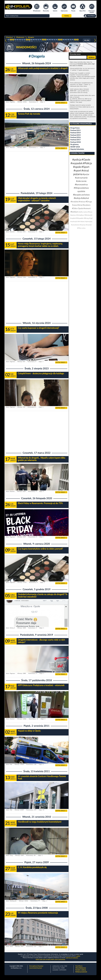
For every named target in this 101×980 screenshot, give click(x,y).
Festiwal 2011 (76, 130)
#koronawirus (81, 185)
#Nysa (90, 212)
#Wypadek (80, 218)
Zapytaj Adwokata (77, 149)
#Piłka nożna (81, 228)
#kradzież (75, 202)
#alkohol (85, 198)
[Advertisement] (37, 171)
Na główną (74, 145)
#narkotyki (74, 222)
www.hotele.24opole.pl (36, 968)
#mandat (89, 225)
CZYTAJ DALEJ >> (61, 103)
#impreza (83, 225)
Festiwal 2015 (76, 135)
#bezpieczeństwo (81, 195)
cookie (78, 956)
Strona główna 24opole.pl (36, 966)
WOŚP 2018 (75, 147)
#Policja (87, 163)
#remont (87, 208)
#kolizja (77, 198)
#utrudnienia (75, 225)
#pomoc (73, 215)
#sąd (91, 218)
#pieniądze (89, 222)
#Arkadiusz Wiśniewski (84, 215)
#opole (77, 167)
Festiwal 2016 (76, 137)
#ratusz (82, 202)
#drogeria (31, 37)
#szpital (73, 218)
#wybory (87, 205)
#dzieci (83, 222)
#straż (80, 205)
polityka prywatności (72, 958)
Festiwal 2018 (76, 142)
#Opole (86, 160)
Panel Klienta (79, 966)
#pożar (86, 174)
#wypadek (77, 163)
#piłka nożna (83, 212)
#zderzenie (81, 181)
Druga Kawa (75, 128)
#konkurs (74, 212)
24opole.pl (9, 37)
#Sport (85, 167)
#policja (77, 160)
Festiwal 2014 (76, 133)
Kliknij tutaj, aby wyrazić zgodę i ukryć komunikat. (50, 959)
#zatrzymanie (81, 178)
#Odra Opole (78, 208)
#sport (77, 171)
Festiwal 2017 (76, 140)
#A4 (79, 222)
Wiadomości (20, 37)
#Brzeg (86, 218)
